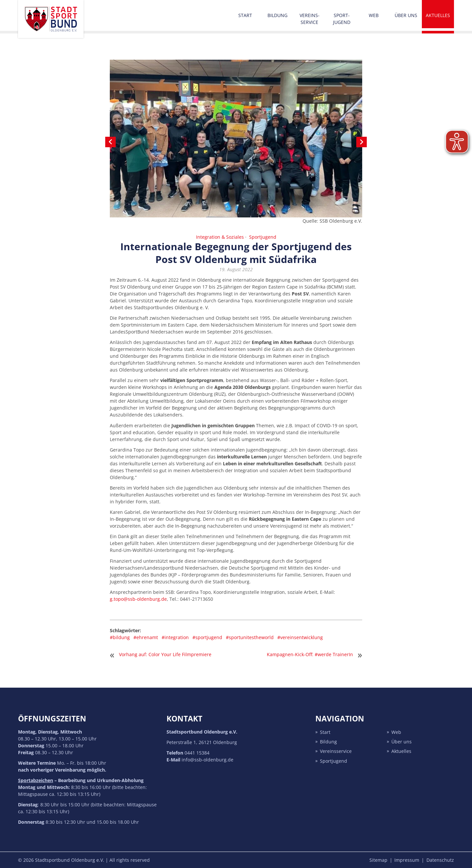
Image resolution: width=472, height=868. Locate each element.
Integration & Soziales (220, 237)
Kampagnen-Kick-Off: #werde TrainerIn (310, 654)
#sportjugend (207, 637)
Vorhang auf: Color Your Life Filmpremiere (165, 654)
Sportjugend (263, 237)
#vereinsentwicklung (300, 637)
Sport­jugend (342, 19)
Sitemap (378, 860)
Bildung (277, 15)
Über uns (406, 15)
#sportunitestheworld (250, 637)
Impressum (407, 860)
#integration (175, 637)
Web (374, 15)
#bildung (120, 637)
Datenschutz (440, 860)
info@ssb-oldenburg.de (207, 760)
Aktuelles (438, 15)
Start (245, 15)
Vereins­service (310, 19)
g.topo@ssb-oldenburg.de (138, 599)
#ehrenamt (146, 637)
